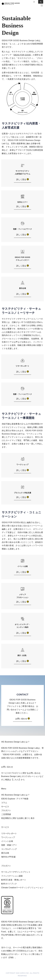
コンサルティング (9, 849)
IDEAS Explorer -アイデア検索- (15, 799)
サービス (5, 807)
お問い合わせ (22, 719)
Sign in (41, 2)
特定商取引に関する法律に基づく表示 (18, 818)
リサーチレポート (9, 833)
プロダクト (6, 810)
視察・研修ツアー (9, 845)
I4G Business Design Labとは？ (15, 795)
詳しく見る (22, 179)
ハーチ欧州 (7, 332)
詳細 (11, 957)
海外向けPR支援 (8, 857)
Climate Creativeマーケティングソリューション (22, 888)
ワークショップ (8, 837)
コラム (4, 803)
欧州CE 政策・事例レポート (14, 880)
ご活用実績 (6, 814)
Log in (34, 2)
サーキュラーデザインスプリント (16, 872)
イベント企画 (7, 841)
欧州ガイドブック (9, 884)
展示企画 (5, 853)
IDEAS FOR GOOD (22, 55)
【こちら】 (16, 780)
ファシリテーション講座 (12, 876)
